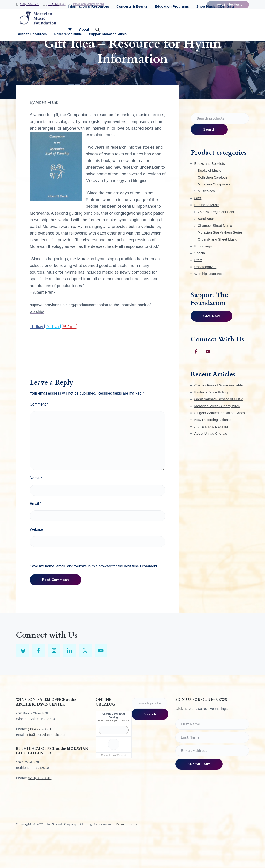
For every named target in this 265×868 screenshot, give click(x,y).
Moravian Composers (214, 213)
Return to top (127, 853)
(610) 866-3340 (56, 4)
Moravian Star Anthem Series (220, 261)
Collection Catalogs (212, 206)
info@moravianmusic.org (46, 763)
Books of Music (209, 199)
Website (36, 558)
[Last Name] (212, 766)
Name (36, 506)
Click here (183, 737)
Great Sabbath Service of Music (219, 427)
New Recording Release (213, 448)
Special (200, 281)
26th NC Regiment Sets (216, 240)
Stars (198, 288)
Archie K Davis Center (211, 455)
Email (36, 532)
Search (209, 158)
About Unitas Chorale (211, 462)
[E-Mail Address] (212, 779)
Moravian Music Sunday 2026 (217, 434)
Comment (39, 433)
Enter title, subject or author (114, 749)
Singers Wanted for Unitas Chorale (221, 441)
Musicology (206, 220)
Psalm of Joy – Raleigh (212, 421)
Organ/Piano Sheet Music (217, 268)
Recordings (203, 275)
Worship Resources (209, 302)
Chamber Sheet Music (215, 254)
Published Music (207, 233)
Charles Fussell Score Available (218, 414)
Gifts (198, 226)
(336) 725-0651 (29, 4)
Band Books (207, 247)
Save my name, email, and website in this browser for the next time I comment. (94, 595)
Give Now (212, 344)
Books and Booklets (209, 192)
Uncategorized (205, 295)
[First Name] (212, 753)
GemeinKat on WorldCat (114, 784)
